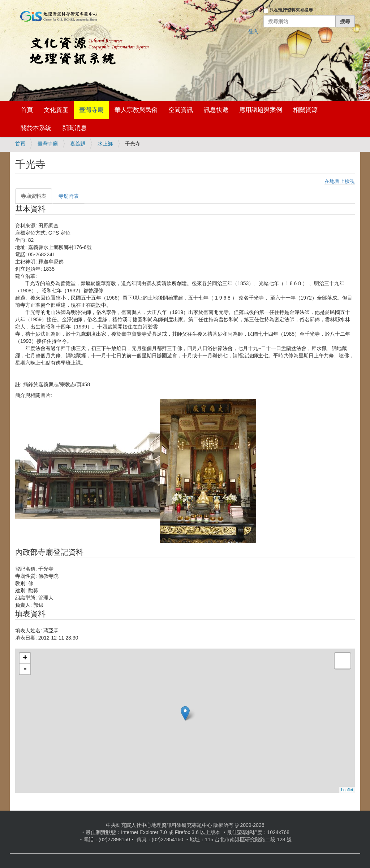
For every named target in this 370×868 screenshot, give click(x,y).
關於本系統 (36, 128)
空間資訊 (181, 110)
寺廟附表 (69, 196)
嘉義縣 (78, 144)
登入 (253, 31)
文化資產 (56, 110)
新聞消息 (74, 128)
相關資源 (305, 110)
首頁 (27, 110)
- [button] (25, 669)
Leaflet (347, 790)
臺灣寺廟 (91, 110)
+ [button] (25, 658)
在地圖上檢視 (340, 181)
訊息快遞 (216, 110)
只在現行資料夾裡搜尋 (291, 10)
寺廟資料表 (34, 196)
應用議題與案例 (261, 110)
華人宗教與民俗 (136, 110)
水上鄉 (105, 144)
